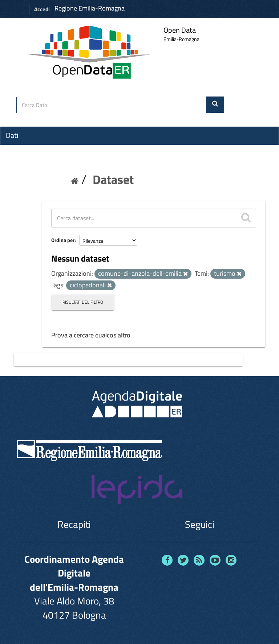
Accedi (42, 9)
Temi (13, 161)
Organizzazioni (28, 148)
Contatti (18, 189)
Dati (12, 135)
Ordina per (63, 240)
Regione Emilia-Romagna (90, 8)
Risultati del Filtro (83, 302)
